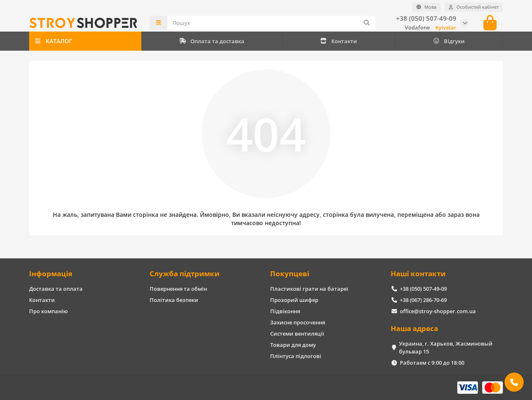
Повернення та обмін (178, 289)
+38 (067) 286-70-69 (423, 300)
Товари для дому (293, 345)
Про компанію (48, 311)
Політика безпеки (174, 300)
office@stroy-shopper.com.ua (438, 311)
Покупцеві (290, 274)
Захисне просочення (298, 322)
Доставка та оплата (56, 289)
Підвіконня (285, 311)
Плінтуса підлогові (296, 356)
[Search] (271, 23)
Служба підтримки (185, 274)
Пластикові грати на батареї (309, 289)
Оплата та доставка (212, 41)
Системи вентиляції (297, 334)
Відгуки (449, 41)
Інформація (51, 274)
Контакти (339, 41)
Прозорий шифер (294, 300)
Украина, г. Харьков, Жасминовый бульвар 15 (446, 347)
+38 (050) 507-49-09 (426, 18)
